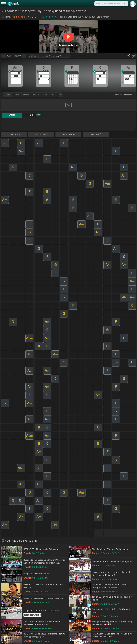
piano (17, 95)
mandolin (35, 95)
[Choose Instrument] (61, 95)
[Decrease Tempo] (4, 56)
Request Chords (32, 615)
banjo (45, 95)
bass (54, 95)
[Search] (125, 4)
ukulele (26, 95)
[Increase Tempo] (24, 56)
